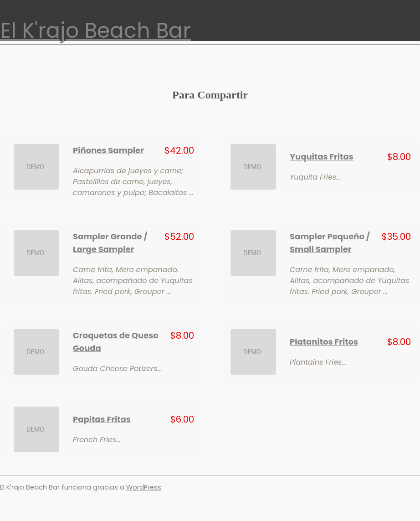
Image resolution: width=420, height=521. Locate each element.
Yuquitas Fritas (322, 157)
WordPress (144, 487)
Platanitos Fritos (324, 342)
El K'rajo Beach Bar (95, 31)
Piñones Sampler (108, 150)
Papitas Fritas (102, 419)
